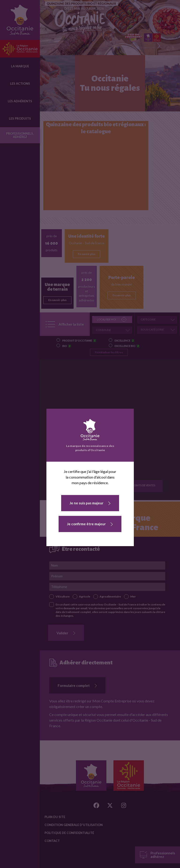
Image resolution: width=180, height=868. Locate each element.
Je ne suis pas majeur (86, 503)
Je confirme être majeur (86, 524)
